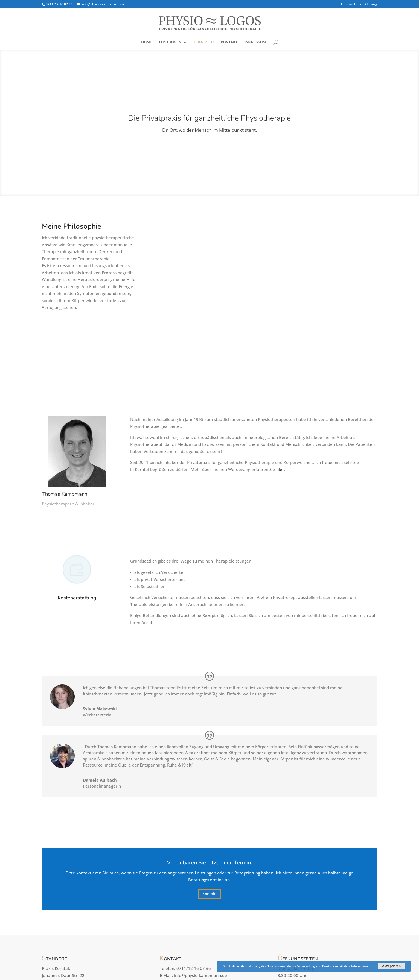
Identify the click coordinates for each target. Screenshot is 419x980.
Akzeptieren (391, 966)
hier (280, 414)
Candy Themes (166, 970)
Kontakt (229, 43)
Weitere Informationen (356, 966)
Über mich (204, 43)
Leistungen (170, 43)
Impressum (255, 43)
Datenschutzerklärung (359, 4)
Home (146, 43)
